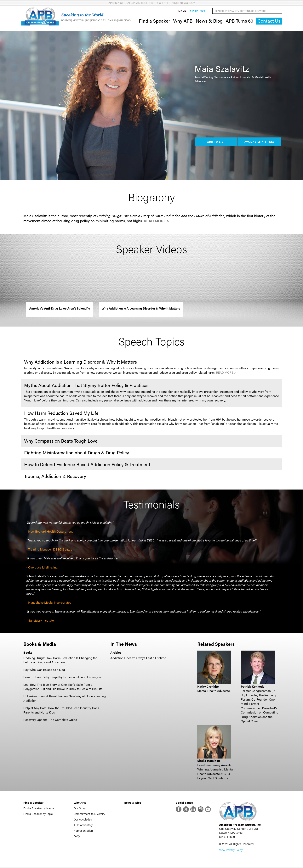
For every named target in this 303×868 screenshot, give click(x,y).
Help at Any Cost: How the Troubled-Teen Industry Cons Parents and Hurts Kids (61, 710)
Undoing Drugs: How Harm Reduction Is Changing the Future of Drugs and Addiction (60, 660)
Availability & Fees (259, 142)
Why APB (183, 21)
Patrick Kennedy (253, 687)
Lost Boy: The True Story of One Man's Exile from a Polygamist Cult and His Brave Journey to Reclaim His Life (63, 687)
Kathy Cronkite (208, 687)
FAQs (77, 837)
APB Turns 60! (240, 21)
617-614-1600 (198, 11)
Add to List (216, 142)
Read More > (156, 221)
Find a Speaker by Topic (38, 814)
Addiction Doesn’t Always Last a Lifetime (138, 658)
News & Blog (209, 21)
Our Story (80, 809)
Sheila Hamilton (209, 761)
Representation (83, 831)
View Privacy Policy (231, 851)
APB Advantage (84, 825)
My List (183, 11)
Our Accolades (83, 820)
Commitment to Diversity (89, 814)
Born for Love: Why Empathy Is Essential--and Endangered (63, 677)
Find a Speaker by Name (39, 809)
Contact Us (269, 21)
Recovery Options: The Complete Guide (50, 720)
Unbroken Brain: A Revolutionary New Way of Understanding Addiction (65, 699)
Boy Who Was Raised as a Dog (44, 670)
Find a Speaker (154, 21)
